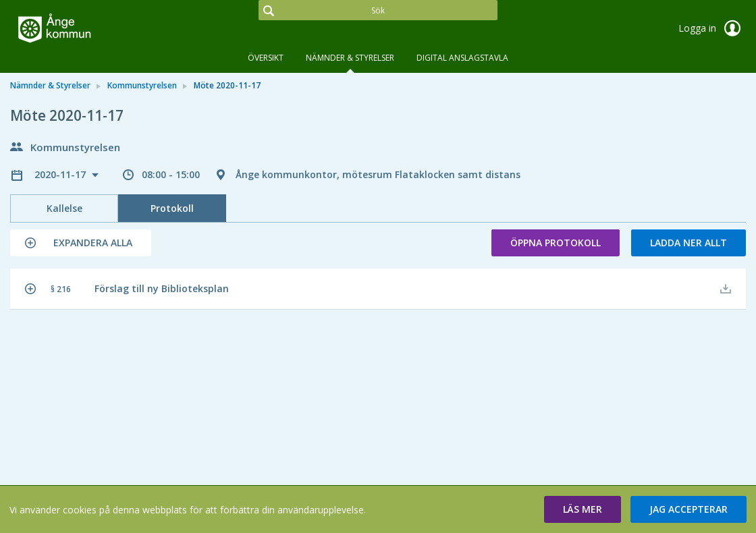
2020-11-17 (61, 174)
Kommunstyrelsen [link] (142, 85)
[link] (78, 30)
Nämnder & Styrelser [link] (50, 85)
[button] (81, 243)
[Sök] (378, 10)
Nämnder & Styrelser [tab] (350, 58)
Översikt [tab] (266, 58)
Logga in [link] (712, 28)
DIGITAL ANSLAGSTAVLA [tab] (462, 58)
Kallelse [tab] (64, 208)
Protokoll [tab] (172, 208)
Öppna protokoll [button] (556, 243)
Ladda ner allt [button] (688, 243)
